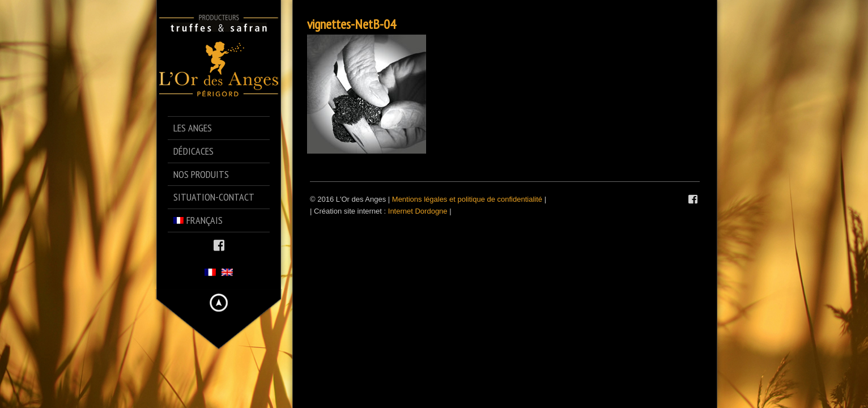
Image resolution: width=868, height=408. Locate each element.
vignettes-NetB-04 (352, 24)
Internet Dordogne (418, 211)
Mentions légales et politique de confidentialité (467, 199)
